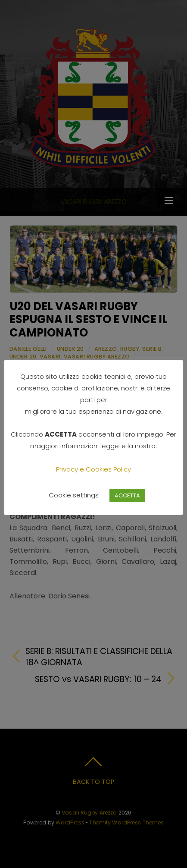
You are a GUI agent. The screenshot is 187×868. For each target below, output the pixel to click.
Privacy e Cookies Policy (93, 469)
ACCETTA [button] (127, 495)
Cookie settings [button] (74, 495)
